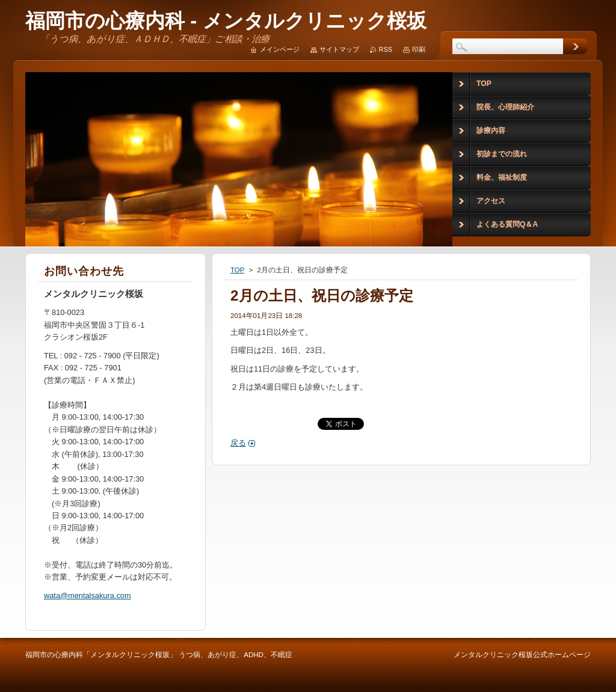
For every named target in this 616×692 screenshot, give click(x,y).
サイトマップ (339, 49)
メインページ (280, 49)
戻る (238, 443)
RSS (386, 49)
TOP (237, 270)
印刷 (419, 49)
